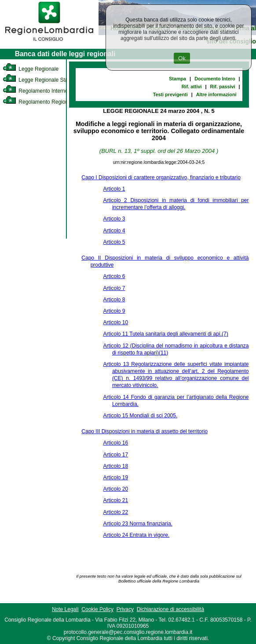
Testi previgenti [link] (170, 94)
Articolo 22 (115, 512)
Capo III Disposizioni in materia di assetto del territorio (144, 431)
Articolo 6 (114, 276)
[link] (49, 42)
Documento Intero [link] (215, 79)
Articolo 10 (115, 322)
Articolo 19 (115, 478)
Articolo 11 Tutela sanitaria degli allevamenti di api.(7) (165, 334)
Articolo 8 (114, 300)
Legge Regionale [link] (31, 69)
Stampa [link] (177, 79)
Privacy (125, 609)
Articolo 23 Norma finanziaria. (137, 524)
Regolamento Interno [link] (35, 91)
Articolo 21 (115, 500)
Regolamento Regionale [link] (39, 102)
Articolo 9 (114, 311)
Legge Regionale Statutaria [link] (43, 80)
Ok (182, 58)
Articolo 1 (114, 189)
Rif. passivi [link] (222, 87)
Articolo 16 (115, 443)
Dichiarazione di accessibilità (170, 609)
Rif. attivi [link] (192, 87)
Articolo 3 (114, 219)
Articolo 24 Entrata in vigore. (136, 535)
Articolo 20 (115, 489)
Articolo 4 (114, 231)
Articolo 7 (114, 288)
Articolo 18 (115, 466)
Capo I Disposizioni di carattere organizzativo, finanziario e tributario (161, 177)
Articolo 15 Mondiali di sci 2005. (140, 416)
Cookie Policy (97, 609)
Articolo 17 (115, 455)
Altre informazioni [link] (216, 94)
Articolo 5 (114, 242)
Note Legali (65, 609)
